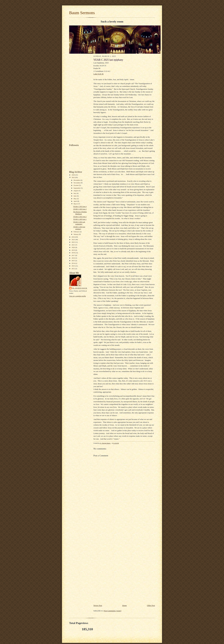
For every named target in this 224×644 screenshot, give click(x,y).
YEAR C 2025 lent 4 (80, 206)
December (77, 180)
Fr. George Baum (80, 288)
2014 (73, 263)
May (75, 199)
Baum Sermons (82, 13)
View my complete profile (77, 296)
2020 (73, 247)
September (77, 188)
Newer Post (98, 605)
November (77, 183)
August (76, 191)
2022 (73, 242)
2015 (73, 261)
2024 (73, 237)
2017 (73, 255)
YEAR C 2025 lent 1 (80, 219)
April (75, 201)
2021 (73, 245)
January (76, 234)
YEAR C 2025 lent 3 (80, 209)
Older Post (151, 605)
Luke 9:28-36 (98, 74)
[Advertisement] (80, 99)
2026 (73, 175)
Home (125, 605)
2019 (73, 250)
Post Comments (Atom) (113, 611)
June (75, 196)
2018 (73, 253)
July (75, 193)
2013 (73, 266)
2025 (73, 177)
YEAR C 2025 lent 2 (80, 217)
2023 (73, 240)
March (76, 204)
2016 (73, 258)
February (77, 232)
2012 (73, 269)
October (76, 185)
